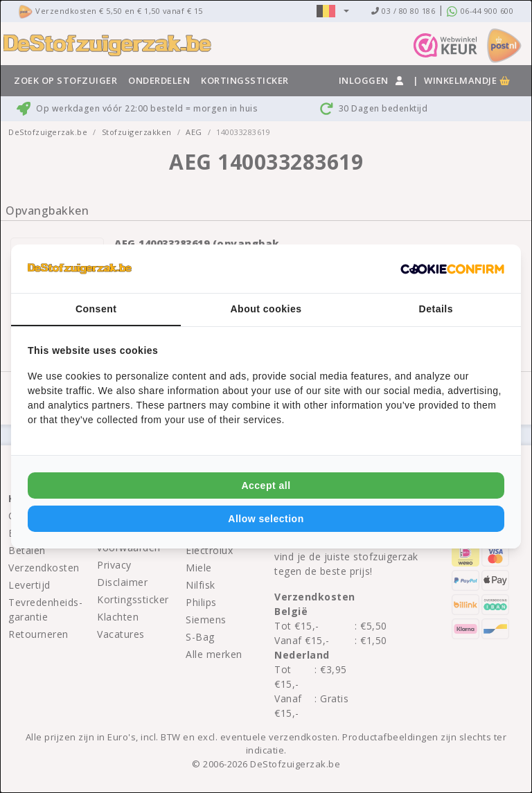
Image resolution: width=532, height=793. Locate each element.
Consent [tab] (96, 309)
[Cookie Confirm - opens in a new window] (452, 269)
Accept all (266, 485)
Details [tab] (436, 309)
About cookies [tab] (266, 309)
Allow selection (266, 519)
